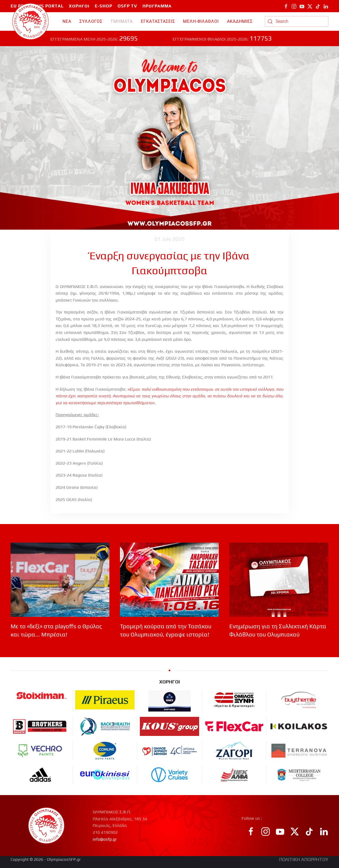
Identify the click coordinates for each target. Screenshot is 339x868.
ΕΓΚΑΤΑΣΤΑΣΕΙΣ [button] (158, 21)
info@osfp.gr (105, 839)
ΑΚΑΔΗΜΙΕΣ (240, 21)
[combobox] (297, 21)
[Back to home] (31, 21)
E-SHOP (104, 6)
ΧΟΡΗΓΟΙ (79, 6)
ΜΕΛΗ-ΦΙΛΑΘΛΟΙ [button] (201, 21)
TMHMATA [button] (122, 21)
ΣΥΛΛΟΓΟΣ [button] (91, 21)
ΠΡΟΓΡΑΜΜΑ (157, 6)
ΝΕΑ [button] (67, 21)
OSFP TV (127, 6)
